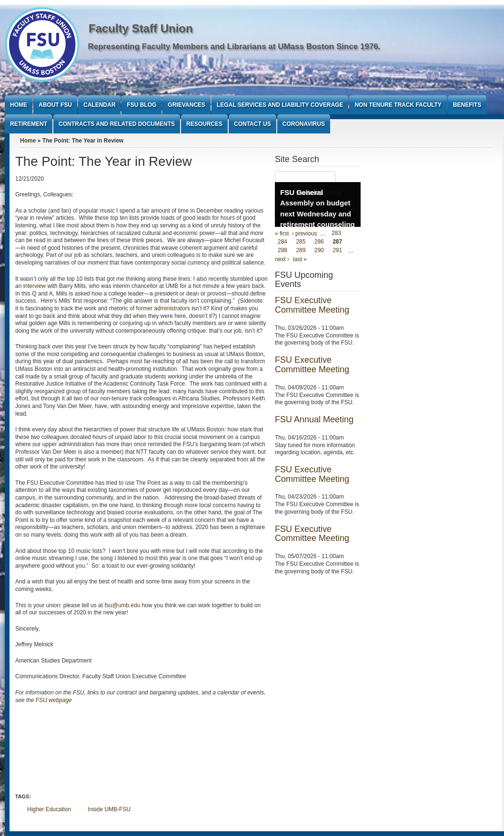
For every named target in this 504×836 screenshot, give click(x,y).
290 (319, 251)
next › (282, 259)
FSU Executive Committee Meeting (312, 305)
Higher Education (49, 809)
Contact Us (252, 124)
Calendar (99, 105)
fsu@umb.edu (122, 605)
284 (282, 242)
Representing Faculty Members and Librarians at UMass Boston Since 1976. (234, 46)
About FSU (55, 105)
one (193, 558)
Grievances (186, 105)
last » (300, 259)
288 (282, 251)
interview (35, 286)
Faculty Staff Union (141, 28)
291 (337, 251)
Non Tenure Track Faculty (398, 105)
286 (319, 242)
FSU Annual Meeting (314, 419)
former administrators (163, 308)
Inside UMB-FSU (109, 809)
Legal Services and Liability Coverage (280, 105)
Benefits (467, 105)
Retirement (29, 124)
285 (301, 242)
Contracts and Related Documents (117, 124)
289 (301, 251)
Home (19, 105)
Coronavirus (304, 124)
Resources (204, 124)
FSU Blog (141, 105)
